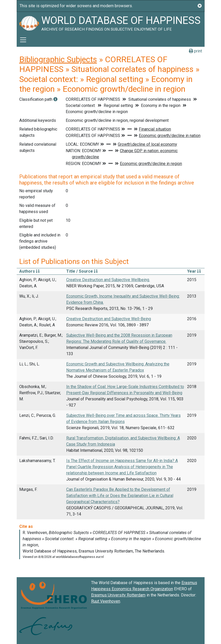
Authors (29, 271)
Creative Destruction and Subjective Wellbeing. (108, 280)
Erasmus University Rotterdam (118, 595)
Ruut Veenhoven (106, 601)
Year (194, 271)
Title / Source (82, 271)
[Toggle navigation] (23, 40)
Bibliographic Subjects (58, 59)
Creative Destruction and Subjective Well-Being (109, 319)
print (195, 51)
